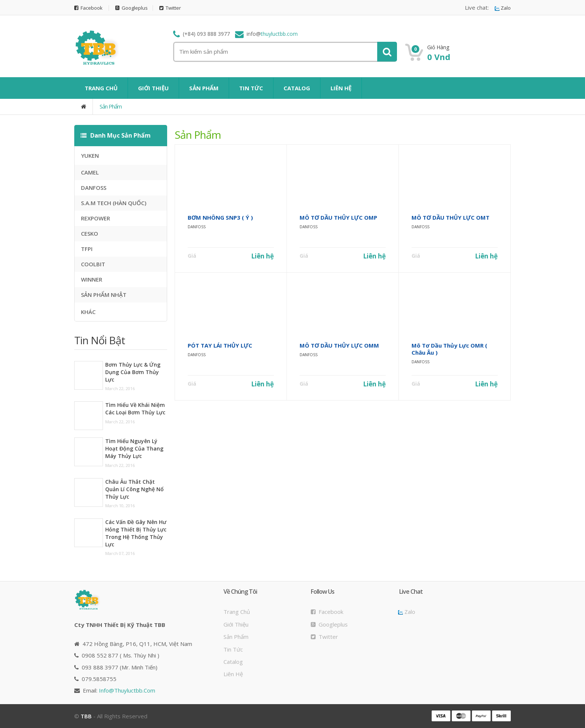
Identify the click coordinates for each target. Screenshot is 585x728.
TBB (86, 716)
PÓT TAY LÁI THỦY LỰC (220, 345)
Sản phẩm (111, 106)
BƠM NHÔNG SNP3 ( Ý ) (220, 217)
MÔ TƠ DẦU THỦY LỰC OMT (451, 217)
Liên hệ (262, 256)
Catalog (233, 662)
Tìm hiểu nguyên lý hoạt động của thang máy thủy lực (134, 448)
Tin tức (233, 649)
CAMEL (90, 172)
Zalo (503, 8)
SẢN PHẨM (204, 88)
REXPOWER (96, 218)
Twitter (170, 8)
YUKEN (90, 156)
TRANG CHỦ (101, 88)
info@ (127, 690)
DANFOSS (94, 188)
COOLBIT (93, 264)
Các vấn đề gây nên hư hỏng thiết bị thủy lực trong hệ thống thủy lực (136, 533)
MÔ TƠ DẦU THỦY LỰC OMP (338, 217)
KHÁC (88, 312)
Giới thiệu (236, 624)
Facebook (88, 8)
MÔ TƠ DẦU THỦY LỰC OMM (339, 345)
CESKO (90, 233)
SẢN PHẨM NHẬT (104, 295)
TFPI (87, 249)
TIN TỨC (251, 88)
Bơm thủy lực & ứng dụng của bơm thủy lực (133, 372)
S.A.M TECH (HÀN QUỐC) (114, 203)
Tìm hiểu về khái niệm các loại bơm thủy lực (135, 409)
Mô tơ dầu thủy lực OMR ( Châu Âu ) (449, 349)
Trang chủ (237, 612)
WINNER (92, 279)
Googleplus (132, 8)
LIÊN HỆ (341, 88)
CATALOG (297, 88)
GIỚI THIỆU (153, 88)
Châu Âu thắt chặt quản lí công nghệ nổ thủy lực (134, 489)
